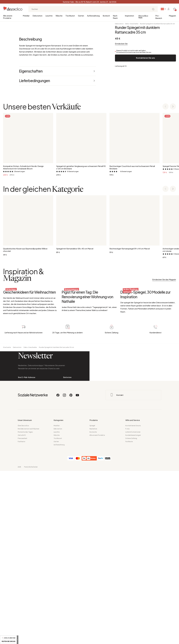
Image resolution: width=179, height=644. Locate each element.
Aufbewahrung (93, 16)
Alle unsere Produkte (8, 17)
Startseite (7, 490)
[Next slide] (173, 213)
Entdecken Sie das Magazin (164, 385)
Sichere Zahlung (131, 611)
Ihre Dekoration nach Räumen (28, 602)
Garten (81, 16)
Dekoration (37, 16)
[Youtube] (77, 570)
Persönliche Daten (31, 640)
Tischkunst (70, 16)
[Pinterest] (71, 570)
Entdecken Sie (121, 44)
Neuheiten (93, 602)
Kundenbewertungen (133, 608)
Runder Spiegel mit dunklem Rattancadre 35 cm (157, 24)
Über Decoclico (23, 599)
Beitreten (67, 535)
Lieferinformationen (133, 605)
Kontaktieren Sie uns (145, 58)
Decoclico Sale (143, 17)
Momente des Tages (25, 605)
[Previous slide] (166, 213)
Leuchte (49, 16)
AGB (19, 640)
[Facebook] (58, 570)
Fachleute (21, 615)
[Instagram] (65, 570)
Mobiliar (26, 16)
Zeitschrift (22, 608)
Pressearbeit (23, 611)
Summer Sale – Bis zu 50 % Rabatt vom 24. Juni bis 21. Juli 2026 (89, 2)
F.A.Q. (128, 602)
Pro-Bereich (159, 17)
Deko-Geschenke (132, 24)
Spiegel (92, 599)
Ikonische (93, 605)
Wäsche (59, 16)
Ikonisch (106, 16)
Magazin (172, 16)
